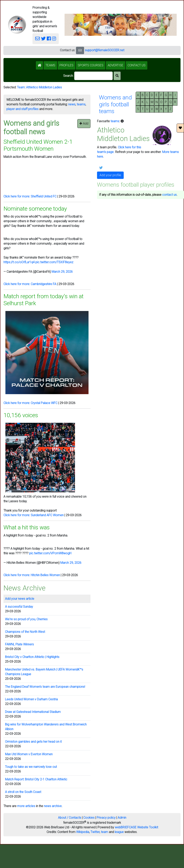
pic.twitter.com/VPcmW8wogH (50, 553)
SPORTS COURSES (91, 65)
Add (84, 123)
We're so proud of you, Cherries (26, 619)
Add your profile (110, 175)
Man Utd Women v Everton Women (29, 754)
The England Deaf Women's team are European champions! (45, 687)
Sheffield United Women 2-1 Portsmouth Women (38, 145)
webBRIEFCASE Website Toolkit (136, 827)
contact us (169, 195)
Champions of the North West (25, 632)
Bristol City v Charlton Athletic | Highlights (32, 657)
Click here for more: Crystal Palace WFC (30, 403)
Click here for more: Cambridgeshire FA (30, 284)
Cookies (89, 818)
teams (81, 104)
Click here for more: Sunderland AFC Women (34, 515)
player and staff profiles (22, 109)
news (72, 104)
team (104, 832)
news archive (53, 806)
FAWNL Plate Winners (19, 644)
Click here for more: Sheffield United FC (30, 196)
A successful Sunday (19, 607)
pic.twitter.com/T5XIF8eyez (54, 262)
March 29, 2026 (62, 272)
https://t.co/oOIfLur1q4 (19, 262)
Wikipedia (83, 832)
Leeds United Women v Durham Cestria (31, 699)
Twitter (95, 832)
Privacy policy (106, 818)
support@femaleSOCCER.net (105, 50)
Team (21, 87)
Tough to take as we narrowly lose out (31, 767)
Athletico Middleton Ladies (44, 87)
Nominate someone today (35, 209)
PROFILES (66, 65)
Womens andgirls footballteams (115, 104)
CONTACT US (137, 65)
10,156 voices (21, 415)
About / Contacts (70, 818)
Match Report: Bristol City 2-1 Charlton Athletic (36, 779)
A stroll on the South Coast (23, 792)
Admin (122, 818)
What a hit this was (27, 527)
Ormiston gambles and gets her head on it (33, 742)
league (119, 832)
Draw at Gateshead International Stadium (33, 712)
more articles (26, 806)
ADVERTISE (115, 65)
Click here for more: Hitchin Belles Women (32, 575)
